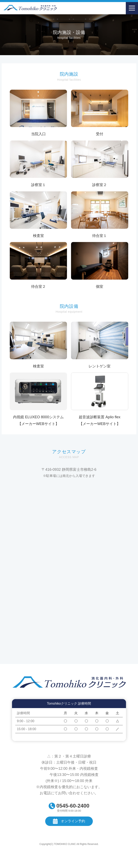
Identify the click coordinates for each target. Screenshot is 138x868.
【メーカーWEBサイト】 (38, 424)
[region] (69, 721)
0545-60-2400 (73, 806)
